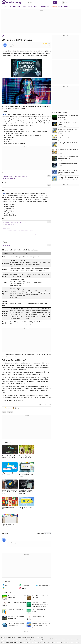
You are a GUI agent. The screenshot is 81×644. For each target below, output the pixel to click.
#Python (10, 411)
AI (10, 6)
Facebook (38, 636)
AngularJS (23, 587)
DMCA (42, 636)
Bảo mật (14, 636)
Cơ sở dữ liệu (24, 584)
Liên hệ (28, 636)
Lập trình (14, 36)
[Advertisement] (41, 22)
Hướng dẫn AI (17, 6)
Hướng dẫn (19, 636)
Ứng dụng (24, 636)
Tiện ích (66, 6)
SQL (5, 584)
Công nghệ (54, 6)
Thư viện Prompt (44, 6)
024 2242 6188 (15, 640)
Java (3, 193)
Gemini (36, 6)
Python (20, 36)
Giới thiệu (3, 636)
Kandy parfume (12, 46)
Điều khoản (9, 636)
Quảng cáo (33, 636)
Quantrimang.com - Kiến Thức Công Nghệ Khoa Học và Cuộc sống (11, 2)
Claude (24, 6)
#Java (4, 411)
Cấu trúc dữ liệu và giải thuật (44, 584)
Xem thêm (27, 630)
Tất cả (6, 6)
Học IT (60, 6)
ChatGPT (30, 6)
